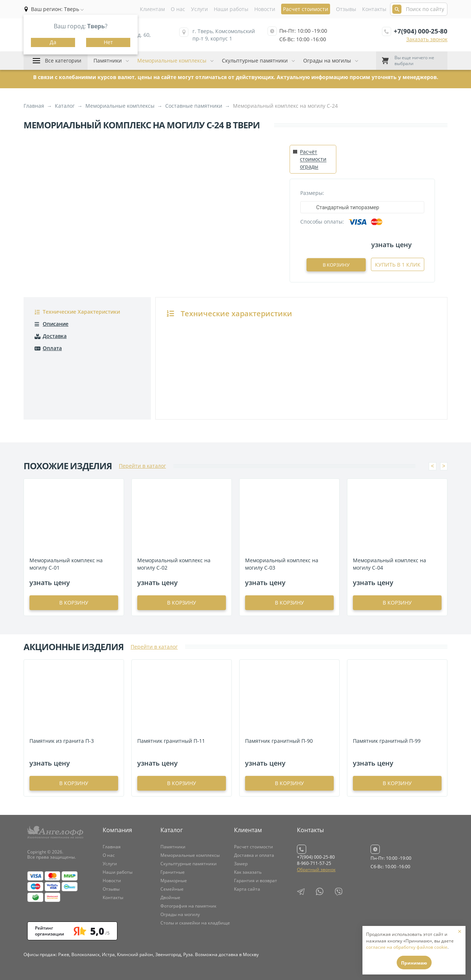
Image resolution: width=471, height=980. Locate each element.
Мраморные (174, 880)
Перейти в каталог (142, 465)
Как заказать (248, 871)
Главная (112, 846)
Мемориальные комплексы (172, 60)
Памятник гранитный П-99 (387, 740)
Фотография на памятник (188, 905)
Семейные (172, 888)
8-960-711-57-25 (314, 863)
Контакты (374, 9)
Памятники (108, 60)
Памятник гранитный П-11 (171, 740)
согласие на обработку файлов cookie (407, 947)
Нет (108, 42)
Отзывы (346, 9)
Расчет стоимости (254, 846)
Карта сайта (247, 888)
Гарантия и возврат (256, 880)
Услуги (199, 9)
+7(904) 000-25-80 (421, 31)
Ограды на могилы (327, 60)
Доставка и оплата (254, 854)
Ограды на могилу (180, 914)
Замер (241, 863)
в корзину (74, 602)
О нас (178, 9)
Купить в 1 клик (398, 265)
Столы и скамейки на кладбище (195, 922)
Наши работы (231, 9)
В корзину (345, 265)
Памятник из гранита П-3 (62, 740)
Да (53, 42)
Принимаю (414, 963)
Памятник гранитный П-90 (279, 740)
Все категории (63, 60)
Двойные (170, 897)
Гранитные (173, 871)
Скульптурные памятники (255, 60)
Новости (265, 9)
